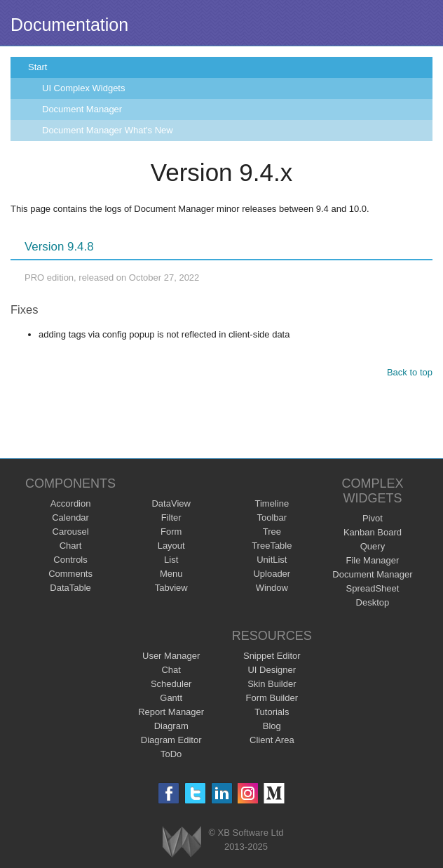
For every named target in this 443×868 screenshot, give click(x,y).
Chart (71, 546)
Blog (272, 726)
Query (373, 546)
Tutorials (272, 712)
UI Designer (272, 670)
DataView (171, 503)
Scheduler (171, 684)
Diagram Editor (171, 740)
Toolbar (272, 518)
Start (38, 67)
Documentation (69, 25)
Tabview (171, 588)
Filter (171, 518)
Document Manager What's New (108, 130)
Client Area (272, 740)
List (171, 560)
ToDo (171, 754)
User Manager (171, 656)
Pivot (373, 518)
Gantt (171, 698)
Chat (171, 670)
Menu (171, 574)
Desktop (373, 602)
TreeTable (272, 546)
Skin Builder (272, 684)
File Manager (373, 560)
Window (272, 588)
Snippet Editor (272, 656)
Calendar (70, 518)
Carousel (71, 532)
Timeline (272, 503)
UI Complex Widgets (83, 88)
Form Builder (272, 698)
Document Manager (82, 109)
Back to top (410, 372)
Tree (272, 532)
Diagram (171, 726)
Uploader (272, 574)
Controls (70, 560)
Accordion (71, 503)
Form (171, 532)
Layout (171, 546)
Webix (182, 842)
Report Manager (171, 712)
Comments (70, 574)
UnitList (272, 560)
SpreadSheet (372, 588)
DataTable (70, 588)
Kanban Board (373, 532)
